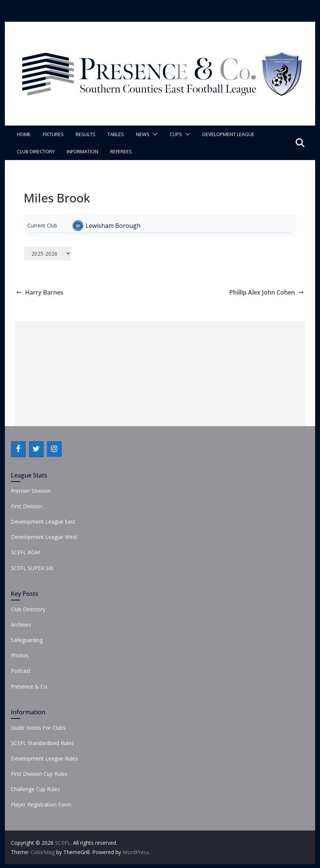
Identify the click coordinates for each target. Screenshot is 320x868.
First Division (26, 506)
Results (86, 134)
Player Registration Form (41, 804)
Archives (21, 625)
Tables (116, 134)
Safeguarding (27, 640)
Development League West (44, 537)
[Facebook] (18, 449)
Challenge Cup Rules (35, 789)
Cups (176, 134)
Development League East (43, 522)
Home (24, 134)
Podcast (21, 671)
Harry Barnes (40, 292)
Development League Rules (44, 758)
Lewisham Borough (113, 226)
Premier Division (31, 491)
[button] (154, 134)
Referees (121, 151)
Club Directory (36, 151)
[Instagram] (54, 449)
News (143, 134)
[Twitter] (36, 449)
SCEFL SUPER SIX (32, 568)
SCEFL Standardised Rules (42, 743)
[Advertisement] (160, 374)
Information (82, 151)
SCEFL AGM (25, 552)
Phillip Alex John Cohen (267, 292)
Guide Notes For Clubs (38, 728)
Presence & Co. (30, 686)
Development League (228, 134)
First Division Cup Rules (39, 774)
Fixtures (53, 134)
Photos (20, 655)
